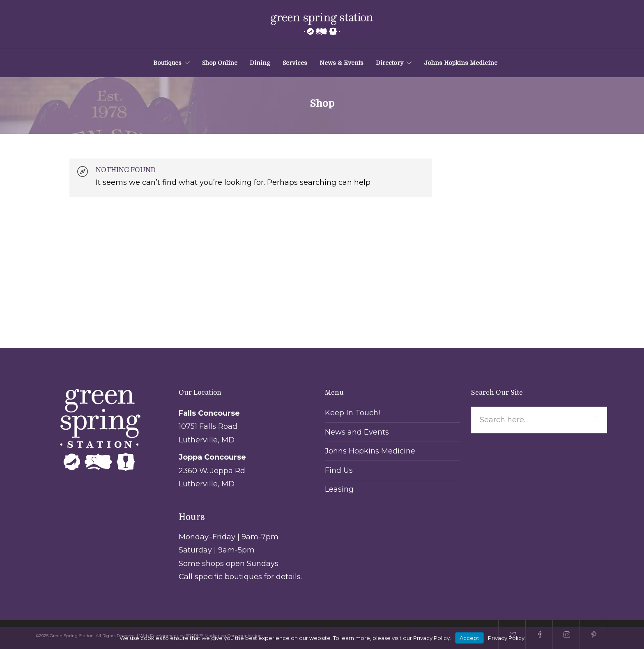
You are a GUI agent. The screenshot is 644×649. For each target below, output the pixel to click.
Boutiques (167, 63)
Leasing (339, 489)
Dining (260, 63)
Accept (469, 638)
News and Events (357, 432)
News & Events (342, 63)
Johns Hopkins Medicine (461, 63)
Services (295, 63)
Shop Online (220, 63)
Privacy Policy (506, 638)
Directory (390, 63)
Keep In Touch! (352, 413)
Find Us (339, 470)
